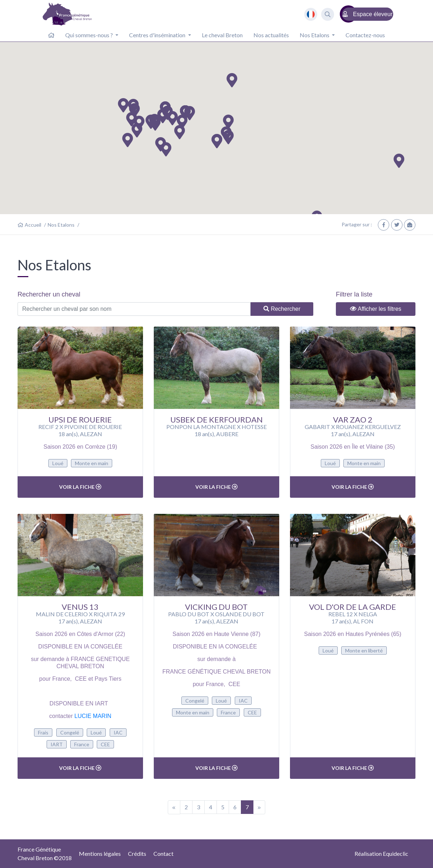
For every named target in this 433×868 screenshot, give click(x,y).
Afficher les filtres (375, 309)
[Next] (259, 807)
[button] (134, 110)
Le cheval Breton (222, 35)
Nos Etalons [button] (315, 35)
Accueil (33, 225)
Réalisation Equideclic (381, 853)
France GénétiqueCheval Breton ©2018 (45, 853)
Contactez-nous (365, 35)
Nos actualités (271, 35)
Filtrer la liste (354, 294)
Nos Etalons (61, 225)
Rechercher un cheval (49, 294)
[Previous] (174, 807)
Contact (163, 853)
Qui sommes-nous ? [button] (90, 35)
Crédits (137, 853)
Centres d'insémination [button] (158, 35)
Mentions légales (100, 853)
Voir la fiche (80, 487)
